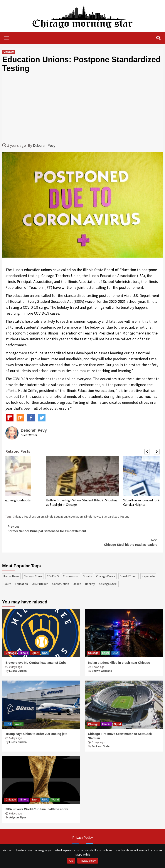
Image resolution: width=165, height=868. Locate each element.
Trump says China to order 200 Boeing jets (36, 734)
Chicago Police (106, 576)
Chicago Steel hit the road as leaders (82, 542)
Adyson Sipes (18, 818)
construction (61, 584)
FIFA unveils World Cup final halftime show (37, 809)
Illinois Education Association (64, 516)
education (21, 584)
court (7, 584)
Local (105, 653)
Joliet (77, 584)
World (19, 724)
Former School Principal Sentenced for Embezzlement (82, 529)
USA (45, 653)
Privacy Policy (82, 837)
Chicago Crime (33, 576)
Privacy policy (88, 861)
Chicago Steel (108, 584)
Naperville (148, 576)
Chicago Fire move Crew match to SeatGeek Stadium (120, 736)
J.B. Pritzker (40, 584)
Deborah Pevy (44, 145)
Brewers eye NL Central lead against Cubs (36, 663)
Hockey (90, 584)
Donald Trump (129, 576)
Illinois (24, 653)
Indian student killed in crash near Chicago (119, 663)
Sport (35, 653)
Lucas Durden (18, 671)
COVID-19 (53, 576)
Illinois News (92, 516)
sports (87, 576)
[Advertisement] (82, 107)
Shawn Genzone (102, 671)
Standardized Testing (116, 516)
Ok (71, 861)
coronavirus (71, 576)
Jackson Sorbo (101, 746)
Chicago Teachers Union (28, 516)
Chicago (9, 52)
